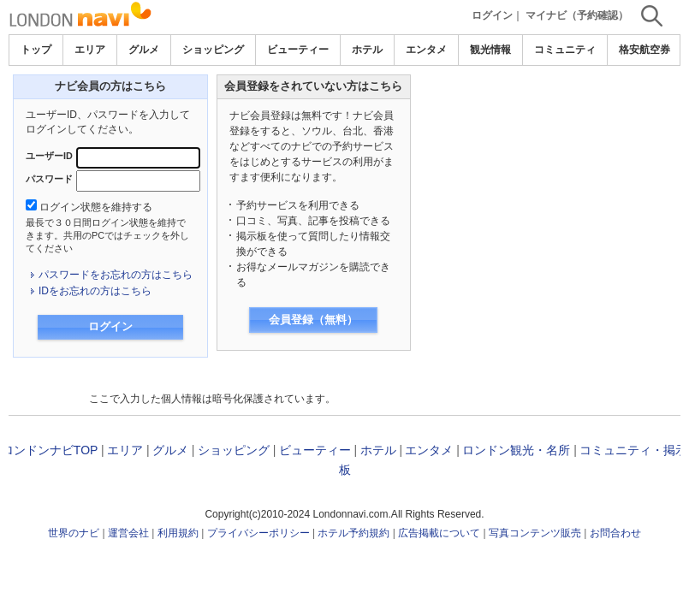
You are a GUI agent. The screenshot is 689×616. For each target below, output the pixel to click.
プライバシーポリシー (258, 533)
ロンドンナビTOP (50, 450)
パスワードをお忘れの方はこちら (116, 275)
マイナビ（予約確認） (577, 15)
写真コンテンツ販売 (535, 533)
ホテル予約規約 (353, 533)
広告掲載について (439, 533)
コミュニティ (565, 50)
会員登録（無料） (313, 320)
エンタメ (426, 50)
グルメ (144, 50)
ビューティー (298, 50)
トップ (36, 50)
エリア (90, 50)
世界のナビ (74, 533)
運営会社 (128, 533)
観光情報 (490, 50)
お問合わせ (615, 533)
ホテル (367, 50)
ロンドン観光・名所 (516, 450)
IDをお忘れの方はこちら (95, 291)
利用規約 (178, 533)
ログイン (492, 15)
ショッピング (213, 50)
